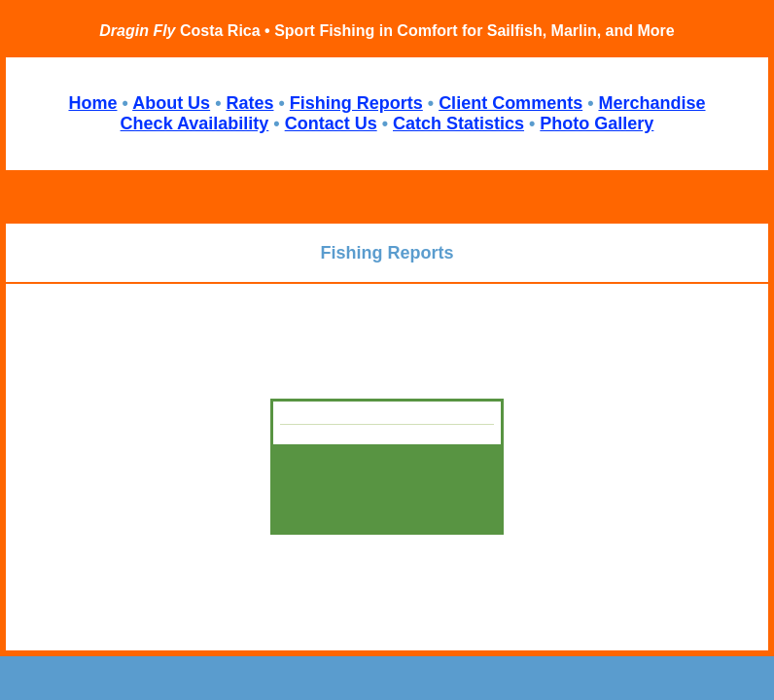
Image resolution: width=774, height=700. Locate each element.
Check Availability (195, 123)
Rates (249, 103)
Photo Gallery (597, 123)
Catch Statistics (458, 123)
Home (92, 103)
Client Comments (510, 103)
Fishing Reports (356, 103)
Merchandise (651, 103)
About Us (171, 103)
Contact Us (331, 123)
